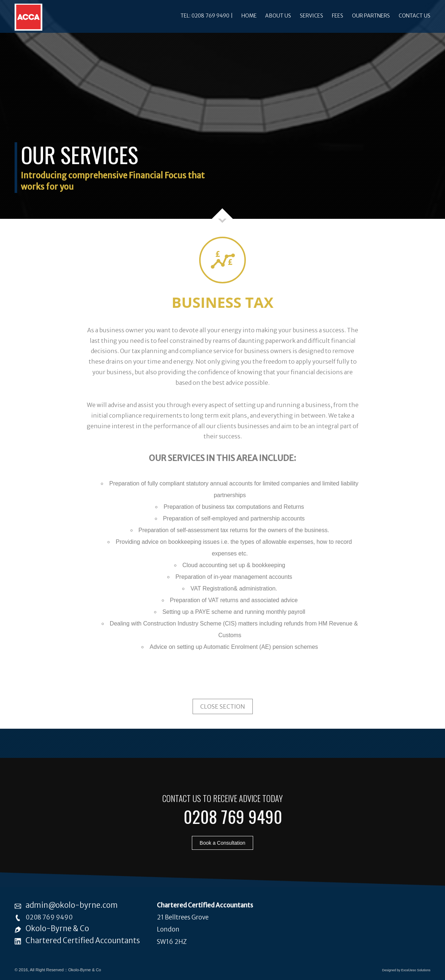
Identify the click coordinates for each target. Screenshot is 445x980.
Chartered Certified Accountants (83, 941)
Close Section (223, 706)
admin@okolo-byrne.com (72, 905)
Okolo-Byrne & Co (57, 929)
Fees (338, 16)
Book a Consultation (222, 843)
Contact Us (415, 16)
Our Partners (371, 16)
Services (311, 16)
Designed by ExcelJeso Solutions (406, 970)
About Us (278, 16)
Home (249, 16)
